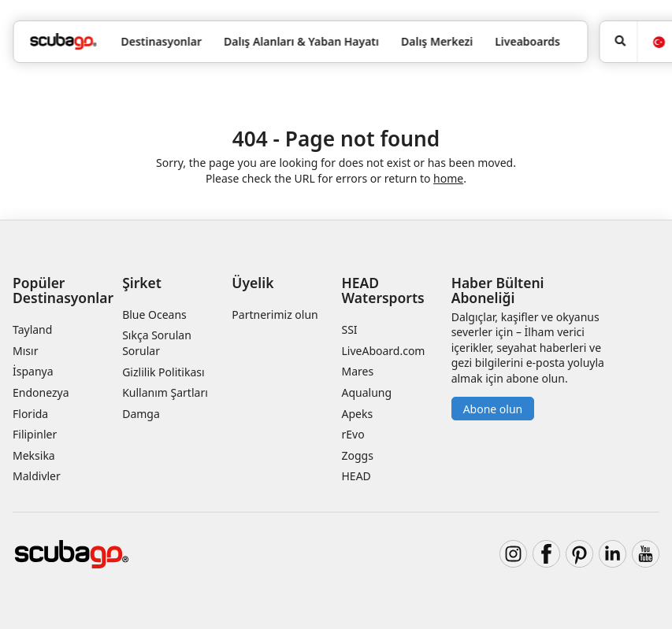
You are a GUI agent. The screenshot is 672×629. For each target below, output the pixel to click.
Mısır (25, 351)
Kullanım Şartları (165, 392)
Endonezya (41, 392)
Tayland (32, 329)
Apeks (357, 414)
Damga (141, 414)
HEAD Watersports (382, 290)
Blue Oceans (154, 314)
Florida (30, 414)
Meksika (34, 455)
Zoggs (357, 455)
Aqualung (366, 392)
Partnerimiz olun (275, 314)
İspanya (33, 371)
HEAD (356, 476)
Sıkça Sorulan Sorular (157, 343)
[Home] (63, 41)
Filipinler (35, 434)
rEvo (353, 434)
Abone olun (493, 409)
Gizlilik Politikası (163, 372)
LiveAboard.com (383, 351)
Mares (357, 371)
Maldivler (37, 476)
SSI (349, 329)
